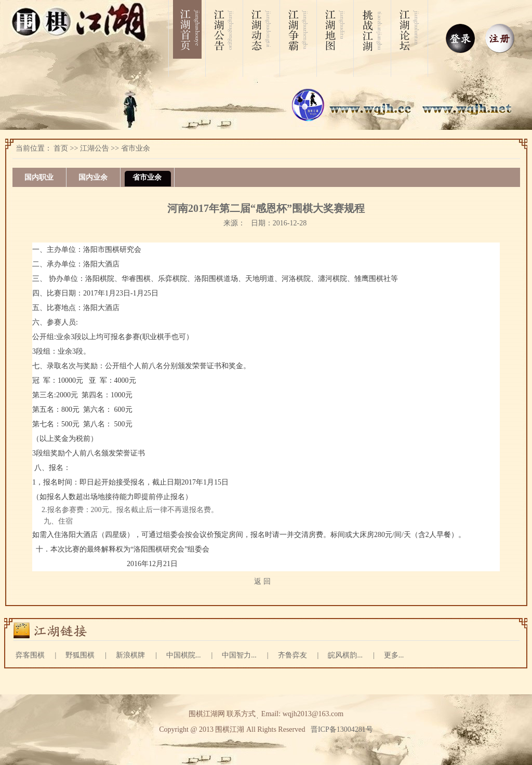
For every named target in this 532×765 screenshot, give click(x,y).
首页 (61, 148)
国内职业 (39, 177)
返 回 (262, 581)
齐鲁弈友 (292, 655)
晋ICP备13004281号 (342, 729)
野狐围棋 (80, 655)
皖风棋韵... (345, 655)
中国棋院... (184, 655)
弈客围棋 (30, 655)
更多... (394, 655)
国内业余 (93, 177)
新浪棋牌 (130, 655)
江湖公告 (95, 148)
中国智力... (239, 655)
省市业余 (136, 148)
